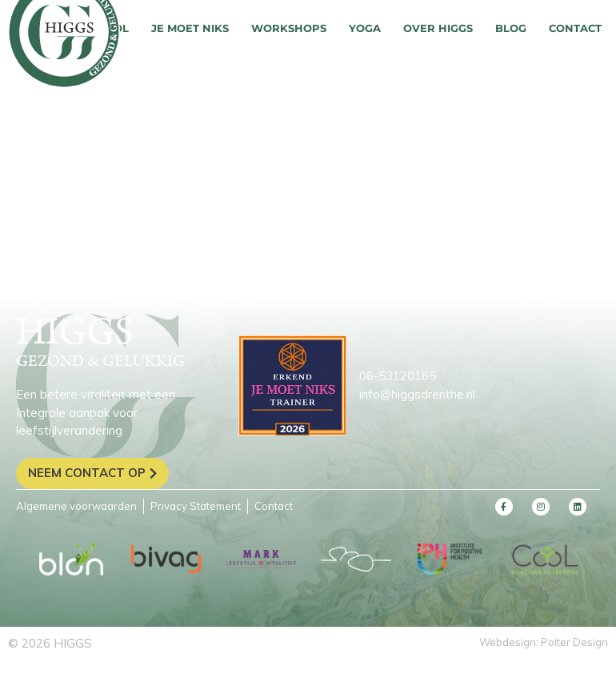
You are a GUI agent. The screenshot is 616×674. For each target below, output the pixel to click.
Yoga (365, 28)
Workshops (289, 28)
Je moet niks (190, 28)
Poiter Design (574, 642)
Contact (575, 28)
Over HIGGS (438, 28)
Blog (511, 28)
